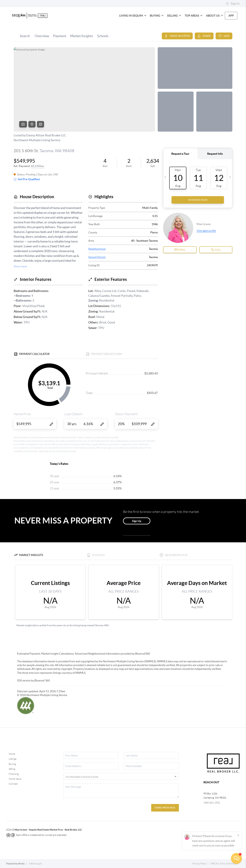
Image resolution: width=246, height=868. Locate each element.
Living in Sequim (133, 16)
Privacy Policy (199, 864)
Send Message (165, 808)
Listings (13, 759)
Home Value (15, 779)
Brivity (22, 864)
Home (12, 754)
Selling (174, 16)
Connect (13, 784)
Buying (157, 16)
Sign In (233, 4)
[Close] (238, 835)
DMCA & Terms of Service (223, 864)
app (231, 16)
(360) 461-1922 (212, 803)
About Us (215, 16)
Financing (14, 774)
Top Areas (194, 16)
